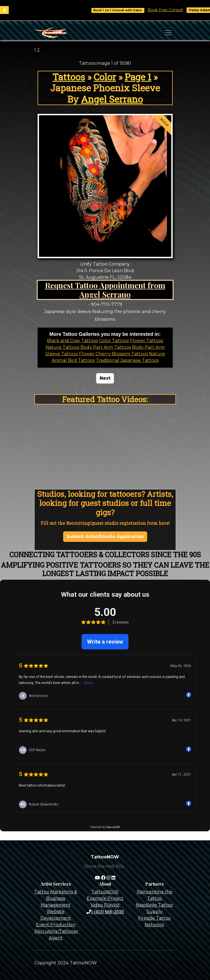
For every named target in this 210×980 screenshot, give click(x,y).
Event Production (56, 925)
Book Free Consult (171, 10)
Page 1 (138, 77)
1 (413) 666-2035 (105, 912)
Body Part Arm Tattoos (106, 347)
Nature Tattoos (62, 347)
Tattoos (69, 77)
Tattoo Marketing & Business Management (56, 898)
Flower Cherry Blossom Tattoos (114, 354)
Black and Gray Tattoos (72, 341)
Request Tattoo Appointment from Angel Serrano (105, 290)
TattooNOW (105, 892)
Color (105, 77)
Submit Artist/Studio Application (105, 537)
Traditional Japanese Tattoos (127, 360)
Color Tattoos (114, 341)
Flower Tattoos (146, 341)
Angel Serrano (112, 99)
